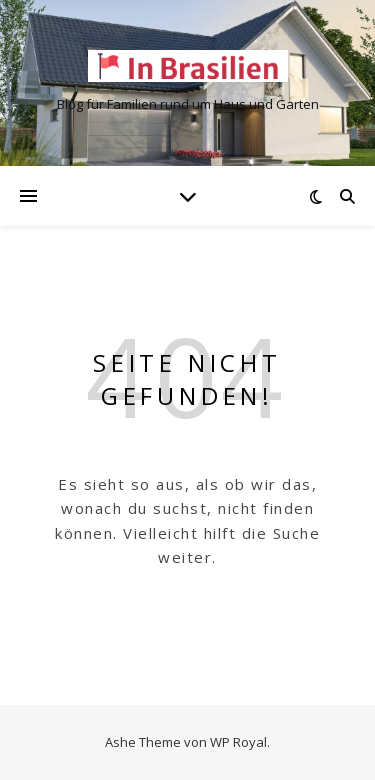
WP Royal (238, 742)
